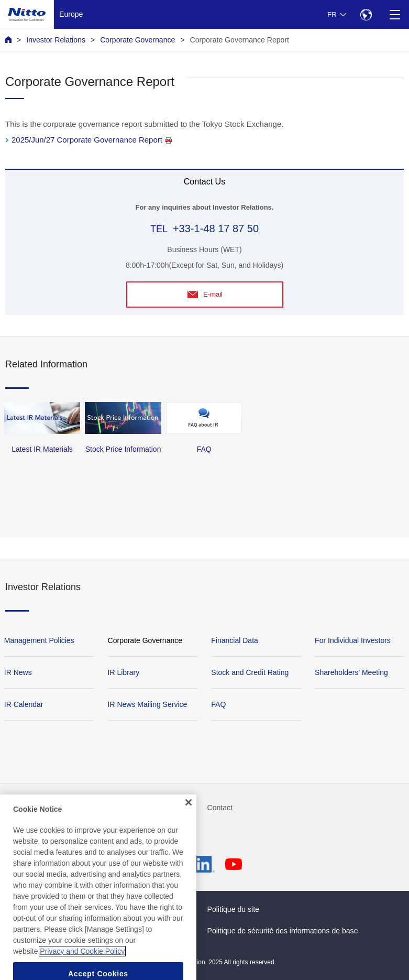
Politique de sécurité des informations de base (283, 931)
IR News (18, 672)
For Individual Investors (353, 640)
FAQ (218, 704)
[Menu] (395, 14)
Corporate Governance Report (240, 40)
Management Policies (39, 640)
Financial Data (235, 640)
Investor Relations (56, 40)
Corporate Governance (137, 40)
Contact (220, 808)
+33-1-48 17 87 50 (216, 228)
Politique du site (233, 909)
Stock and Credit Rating (250, 672)
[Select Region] (366, 14)
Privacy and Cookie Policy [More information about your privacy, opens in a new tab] (82, 961)
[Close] (189, 812)
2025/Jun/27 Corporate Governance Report (92, 140)
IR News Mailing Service (148, 704)
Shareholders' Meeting (351, 672)
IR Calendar (24, 704)
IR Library (124, 672)
